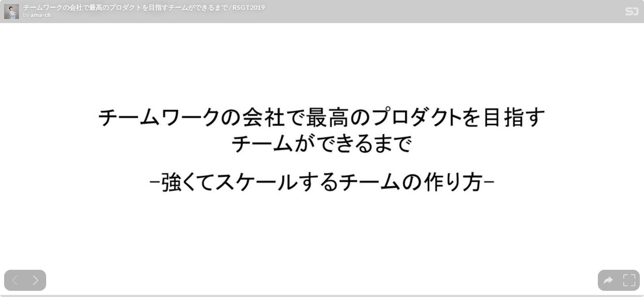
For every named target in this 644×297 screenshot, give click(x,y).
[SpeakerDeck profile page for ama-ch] (12, 12)
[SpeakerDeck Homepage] (632, 13)
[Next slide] (36, 280)
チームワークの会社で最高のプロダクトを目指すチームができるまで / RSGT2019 (144, 7)
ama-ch (41, 15)
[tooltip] (608, 280)
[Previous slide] (15, 280)
